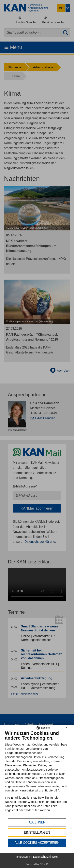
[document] (37, 774)
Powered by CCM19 (37, 864)
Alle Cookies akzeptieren (37, 843)
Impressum (23, 857)
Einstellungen (37, 833)
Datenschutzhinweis (45, 857)
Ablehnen (37, 822)
